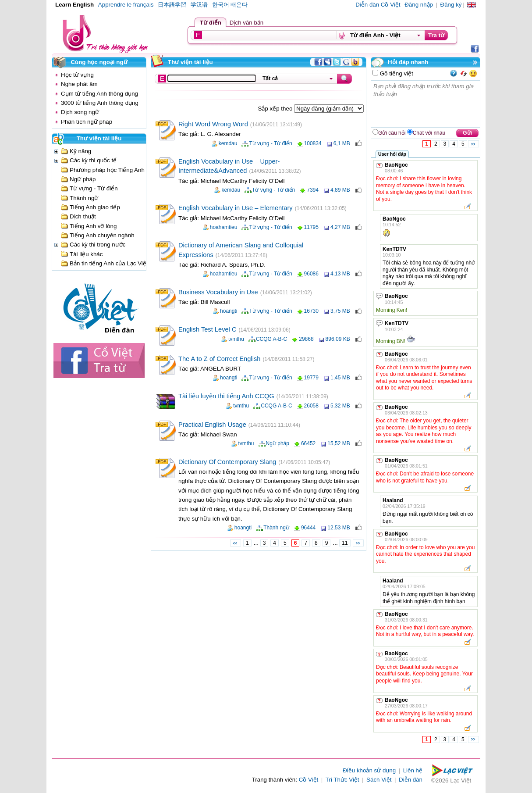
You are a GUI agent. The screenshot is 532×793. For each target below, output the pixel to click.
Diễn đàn (411, 780)
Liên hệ (413, 770)
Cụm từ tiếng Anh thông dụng (99, 94)
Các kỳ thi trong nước (98, 245)
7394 (313, 190)
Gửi (467, 133)
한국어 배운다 (230, 5)
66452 (308, 443)
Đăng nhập (419, 5)
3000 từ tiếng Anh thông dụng (100, 103)
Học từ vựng (77, 75)
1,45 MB (340, 378)
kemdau (228, 143)
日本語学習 (172, 5)
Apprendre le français (126, 5)
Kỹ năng (80, 151)
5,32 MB (340, 406)
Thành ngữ (84, 198)
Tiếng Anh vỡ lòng (93, 226)
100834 (313, 143)
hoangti (229, 311)
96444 (308, 528)
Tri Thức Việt (342, 780)
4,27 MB (340, 227)
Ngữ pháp (83, 179)
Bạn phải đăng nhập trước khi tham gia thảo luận (426, 104)
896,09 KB (338, 339)
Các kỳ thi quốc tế (93, 160)
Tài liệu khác (86, 254)
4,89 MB (340, 190)
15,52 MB (339, 443)
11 (345, 543)
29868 (306, 339)
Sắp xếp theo (276, 109)
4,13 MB (340, 274)
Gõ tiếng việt (396, 73)
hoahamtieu (224, 227)
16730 (311, 311)
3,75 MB (340, 311)
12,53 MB (339, 528)
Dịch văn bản (246, 23)
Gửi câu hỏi (392, 133)
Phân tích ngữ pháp (87, 122)
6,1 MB (342, 143)
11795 (311, 227)
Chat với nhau (429, 133)
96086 (311, 274)
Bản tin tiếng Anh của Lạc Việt (109, 263)
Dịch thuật (83, 216)
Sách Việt (379, 780)
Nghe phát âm (79, 84)
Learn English (74, 5)
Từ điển (211, 23)
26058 (311, 406)
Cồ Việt (309, 780)
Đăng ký (451, 5)
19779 (311, 378)
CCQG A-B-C (271, 339)
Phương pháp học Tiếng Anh (107, 170)
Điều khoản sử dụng (369, 770)
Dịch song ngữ (80, 112)
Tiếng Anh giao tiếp (95, 207)
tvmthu (236, 339)
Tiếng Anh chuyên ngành (102, 235)
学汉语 (199, 5)
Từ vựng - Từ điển (94, 188)
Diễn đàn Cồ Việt (378, 5)
